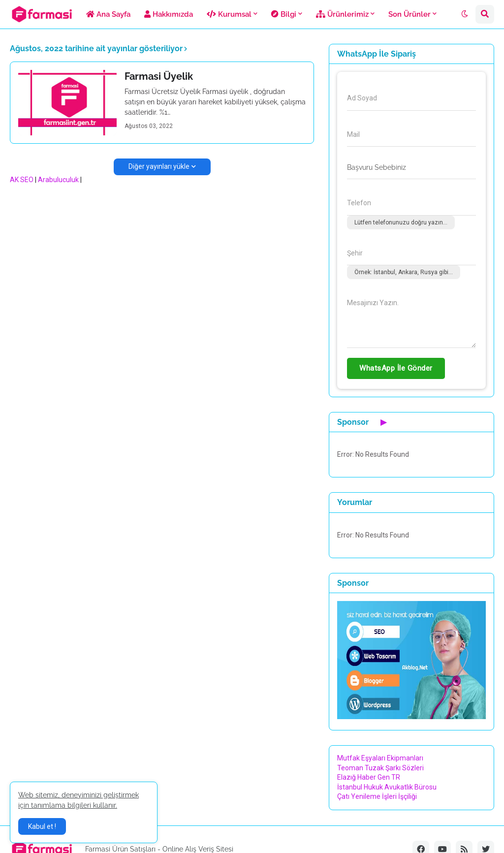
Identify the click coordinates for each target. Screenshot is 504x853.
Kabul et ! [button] (42, 826)
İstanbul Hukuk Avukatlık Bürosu (387, 787)
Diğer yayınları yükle (159, 166)
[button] (465, 14)
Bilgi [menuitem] (284, 14)
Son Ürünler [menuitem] (409, 14)
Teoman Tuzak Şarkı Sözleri (380, 768)
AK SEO (22, 180)
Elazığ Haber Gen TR (369, 777)
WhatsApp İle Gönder (396, 368)
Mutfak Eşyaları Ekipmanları (380, 758)
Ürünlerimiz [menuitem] (342, 14)
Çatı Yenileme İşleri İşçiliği (377, 796)
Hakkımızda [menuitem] (169, 14)
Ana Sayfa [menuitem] (108, 14)
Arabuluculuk (58, 180)
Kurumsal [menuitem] (229, 14)
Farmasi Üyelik (159, 76)
